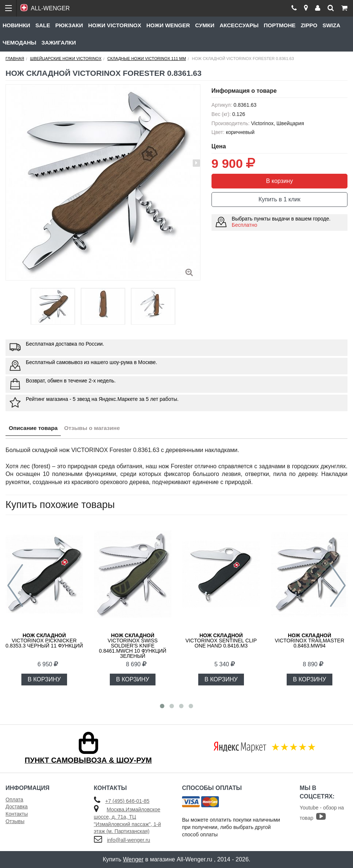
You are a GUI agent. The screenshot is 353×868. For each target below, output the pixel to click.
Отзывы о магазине (96, 428)
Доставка (17, 807)
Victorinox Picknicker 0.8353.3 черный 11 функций (44, 641)
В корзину (279, 181)
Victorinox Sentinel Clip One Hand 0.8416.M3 (221, 641)
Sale (43, 25)
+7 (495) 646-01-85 (127, 801)
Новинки (16, 25)
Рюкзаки (69, 25)
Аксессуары (239, 25)
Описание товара (34, 428)
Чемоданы (20, 43)
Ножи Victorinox (115, 25)
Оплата (14, 800)
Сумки (205, 25)
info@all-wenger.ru (128, 840)
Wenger (133, 859)
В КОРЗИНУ (44, 679)
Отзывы (15, 821)
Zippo (309, 25)
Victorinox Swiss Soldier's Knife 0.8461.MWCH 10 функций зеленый (133, 646)
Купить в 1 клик (280, 199)
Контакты (17, 814)
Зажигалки (59, 43)
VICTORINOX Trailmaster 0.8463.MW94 (310, 641)
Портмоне (280, 25)
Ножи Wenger (168, 25)
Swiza (331, 25)
